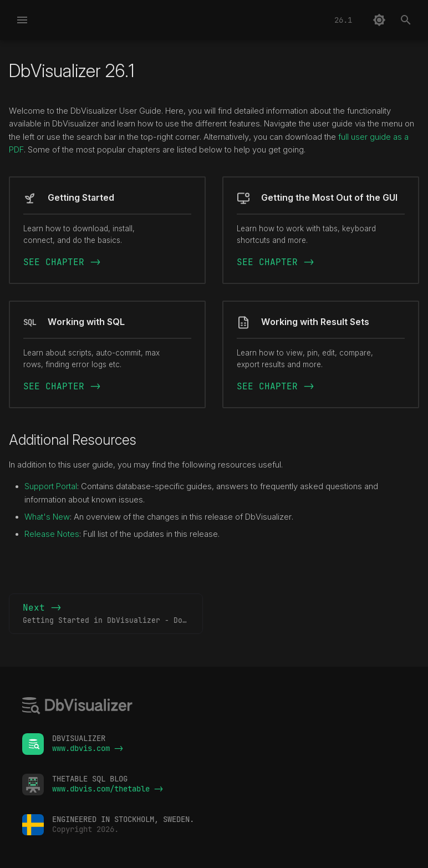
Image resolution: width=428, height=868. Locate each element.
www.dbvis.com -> (88, 748)
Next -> (113, 614)
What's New (47, 517)
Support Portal (51, 486)
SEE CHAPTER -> (62, 262)
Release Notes (52, 534)
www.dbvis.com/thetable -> (108, 789)
